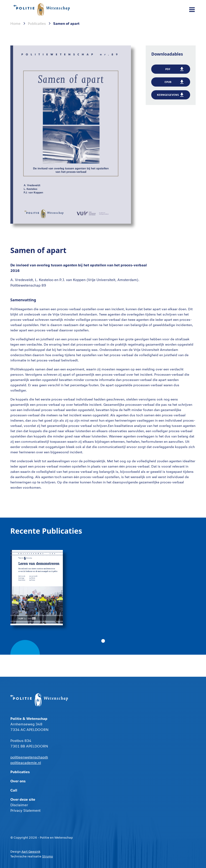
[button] (191, 10)
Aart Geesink (31, 851)
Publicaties (20, 772)
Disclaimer (19, 805)
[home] (43, 10)
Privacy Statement (25, 810)
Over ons (18, 781)
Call (14, 790)
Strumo (48, 856)
